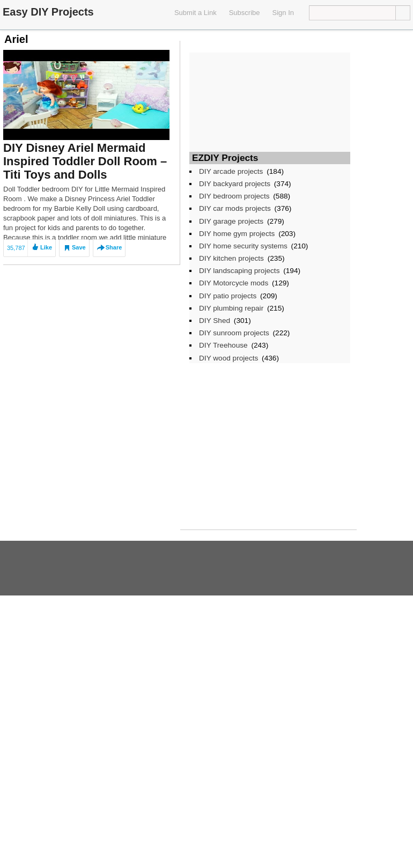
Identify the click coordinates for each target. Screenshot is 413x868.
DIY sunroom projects (234, 333)
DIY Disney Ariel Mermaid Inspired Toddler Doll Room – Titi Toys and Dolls (85, 161)
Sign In (283, 13)
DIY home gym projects (237, 234)
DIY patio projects (228, 296)
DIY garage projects (231, 221)
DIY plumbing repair (231, 308)
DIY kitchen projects (231, 258)
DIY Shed (215, 321)
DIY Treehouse (223, 345)
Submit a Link (196, 13)
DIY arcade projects (231, 171)
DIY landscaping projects (239, 271)
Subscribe (245, 13)
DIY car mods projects (235, 208)
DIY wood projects (228, 358)
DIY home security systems (243, 246)
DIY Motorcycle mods (234, 283)
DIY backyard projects (235, 184)
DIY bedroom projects (234, 196)
